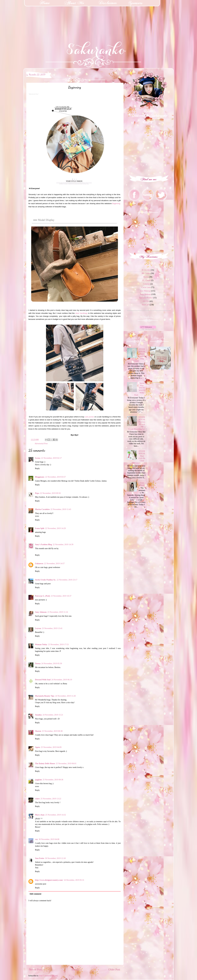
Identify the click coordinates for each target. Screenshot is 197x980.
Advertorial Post (41, 443)
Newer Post (35, 969)
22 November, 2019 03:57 (55, 477)
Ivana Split (40, 528)
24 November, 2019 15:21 (53, 715)
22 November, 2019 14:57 (54, 563)
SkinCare (145, 305)
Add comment (35, 894)
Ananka (38, 715)
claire (37, 799)
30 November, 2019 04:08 (49, 839)
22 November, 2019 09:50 (50, 493)
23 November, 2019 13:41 (52, 628)
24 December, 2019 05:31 (74, 880)
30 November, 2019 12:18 (55, 858)
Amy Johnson (41, 612)
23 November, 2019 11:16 (58, 612)
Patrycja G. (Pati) (42, 596)
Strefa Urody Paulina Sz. (45, 580)
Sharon (38, 731)
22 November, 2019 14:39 (63, 544)
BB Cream (146, 273)
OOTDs (146, 301)
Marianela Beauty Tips (45, 696)
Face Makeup (145, 294)
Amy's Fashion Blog (43, 544)
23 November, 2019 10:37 (61, 596)
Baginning (116, 203)
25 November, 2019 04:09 (51, 747)
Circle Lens (146, 287)
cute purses (89, 417)
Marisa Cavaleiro (42, 509)
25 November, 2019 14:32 (56, 815)
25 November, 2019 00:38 (52, 731)
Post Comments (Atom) (48, 976)
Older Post (114, 969)
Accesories (146, 270)
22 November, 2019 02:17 (51, 458)
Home (75, 969)
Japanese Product (146, 298)
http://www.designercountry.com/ (49, 880)
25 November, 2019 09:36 (53, 780)
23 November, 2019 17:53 (58, 644)
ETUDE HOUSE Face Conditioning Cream (140, 355)
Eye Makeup (145, 291)
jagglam (38, 780)
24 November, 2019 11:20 (65, 696)
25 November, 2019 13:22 (51, 799)
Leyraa (38, 628)
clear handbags (81, 313)
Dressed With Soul (43, 680)
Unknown (39, 563)
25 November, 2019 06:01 (66, 763)
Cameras (146, 284)
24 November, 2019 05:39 (52, 663)
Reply (37, 468)
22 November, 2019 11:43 (61, 509)
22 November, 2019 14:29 (55, 528)
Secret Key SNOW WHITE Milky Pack (140, 389)
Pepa (37, 493)
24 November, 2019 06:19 (62, 680)
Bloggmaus (40, 477)
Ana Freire (40, 858)
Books (146, 277)
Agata (38, 747)
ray (36, 839)
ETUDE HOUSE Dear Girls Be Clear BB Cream (139, 457)
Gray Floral (142, 484)
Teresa (38, 663)
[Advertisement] (21, 17)
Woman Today (41, 644)
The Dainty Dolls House (45, 763)
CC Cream (146, 280)
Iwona (38, 458)
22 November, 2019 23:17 (67, 580)
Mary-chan (40, 815)
